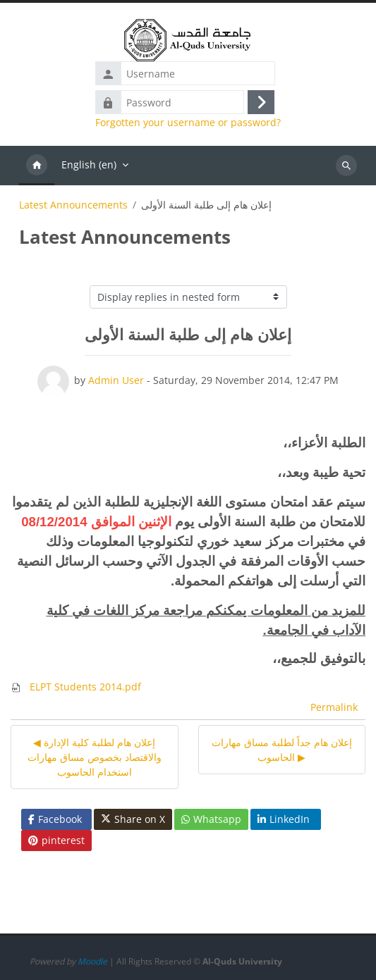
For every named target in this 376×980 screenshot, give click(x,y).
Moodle (92, 961)
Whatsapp (211, 819)
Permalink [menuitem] (334, 707)
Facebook (55, 819)
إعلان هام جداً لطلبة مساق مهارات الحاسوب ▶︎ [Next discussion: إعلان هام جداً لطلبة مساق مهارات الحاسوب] (282, 750)
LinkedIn (284, 819)
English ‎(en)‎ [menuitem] (89, 165)
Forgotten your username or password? (188, 123)
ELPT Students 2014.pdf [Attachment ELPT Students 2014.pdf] (76, 687)
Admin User (116, 380)
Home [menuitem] (37, 166)
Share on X (133, 819)
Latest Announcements (73, 205)
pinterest (56, 840)
